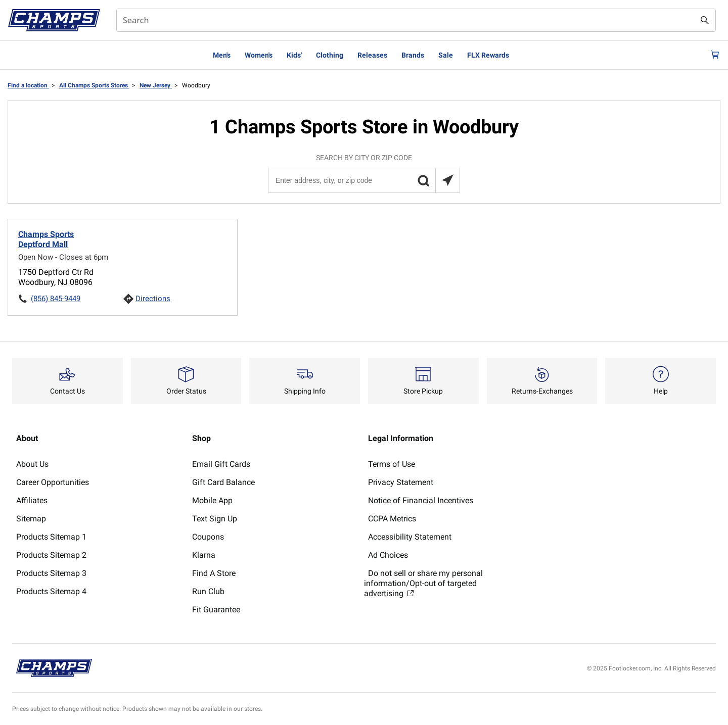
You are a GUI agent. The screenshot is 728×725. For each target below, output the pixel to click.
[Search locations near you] (447, 180)
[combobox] (416, 20)
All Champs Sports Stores (94, 85)
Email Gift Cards (221, 464)
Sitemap (31, 519)
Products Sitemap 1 (51, 537)
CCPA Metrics (392, 519)
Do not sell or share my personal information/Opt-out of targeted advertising (423, 583)
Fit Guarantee (216, 610)
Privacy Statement (401, 482)
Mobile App (212, 500)
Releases (372, 55)
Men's (222, 55)
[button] (423, 180)
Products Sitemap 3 (51, 573)
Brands (413, 55)
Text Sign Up (215, 519)
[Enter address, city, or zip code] (363, 180)
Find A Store (214, 573)
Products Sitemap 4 (51, 591)
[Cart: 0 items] (712, 55)
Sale (446, 55)
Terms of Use (392, 464)
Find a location (28, 85)
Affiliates (32, 500)
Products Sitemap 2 (51, 555)
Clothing (330, 55)
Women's (259, 55)
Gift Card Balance (223, 482)
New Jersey (156, 85)
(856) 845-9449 (56, 299)
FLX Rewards (488, 55)
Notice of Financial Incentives (421, 500)
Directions (153, 299)
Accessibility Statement (410, 537)
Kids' (294, 55)
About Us (32, 464)
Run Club (208, 591)
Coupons (208, 537)
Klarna (204, 555)
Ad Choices (388, 555)
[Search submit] (705, 20)
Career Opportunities (53, 482)
